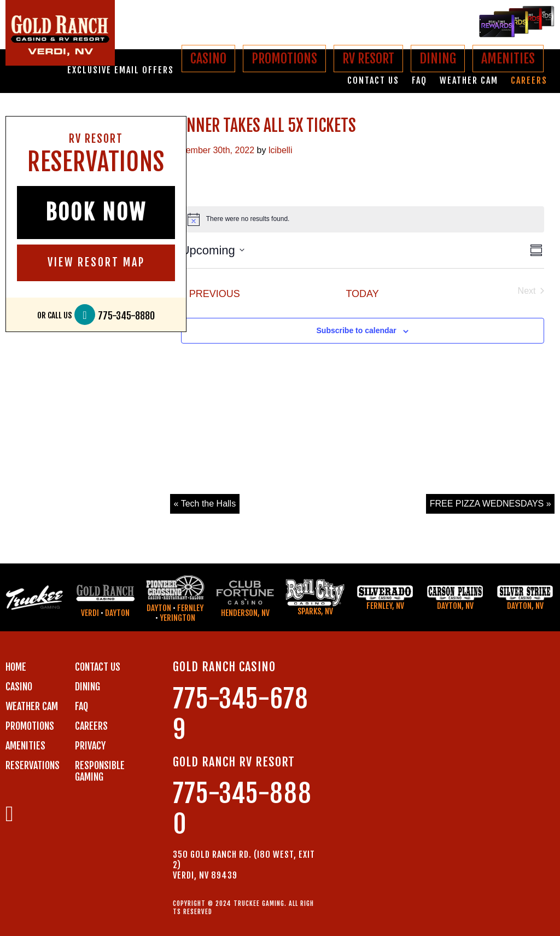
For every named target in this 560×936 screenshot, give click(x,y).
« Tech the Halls (205, 504)
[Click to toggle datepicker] (213, 250)
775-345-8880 (126, 316)
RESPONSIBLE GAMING (100, 771)
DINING (438, 59)
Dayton (117, 613)
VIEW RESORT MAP (96, 262)
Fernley (190, 608)
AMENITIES (508, 59)
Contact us (373, 81)
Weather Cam (469, 81)
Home (16, 667)
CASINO (208, 59)
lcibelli (281, 150)
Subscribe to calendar (357, 330)
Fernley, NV (385, 606)
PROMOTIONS (284, 59)
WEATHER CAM (32, 706)
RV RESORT (368, 59)
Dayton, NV (455, 606)
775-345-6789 (241, 714)
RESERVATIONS (33, 765)
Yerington (177, 618)
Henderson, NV (245, 613)
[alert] (363, 219)
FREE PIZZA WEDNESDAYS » (491, 504)
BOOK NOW (96, 212)
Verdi (90, 613)
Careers (529, 81)
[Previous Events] (211, 294)
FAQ (419, 81)
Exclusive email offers (121, 70)
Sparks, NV (315, 611)
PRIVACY (90, 746)
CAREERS (91, 726)
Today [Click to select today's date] (362, 294)
